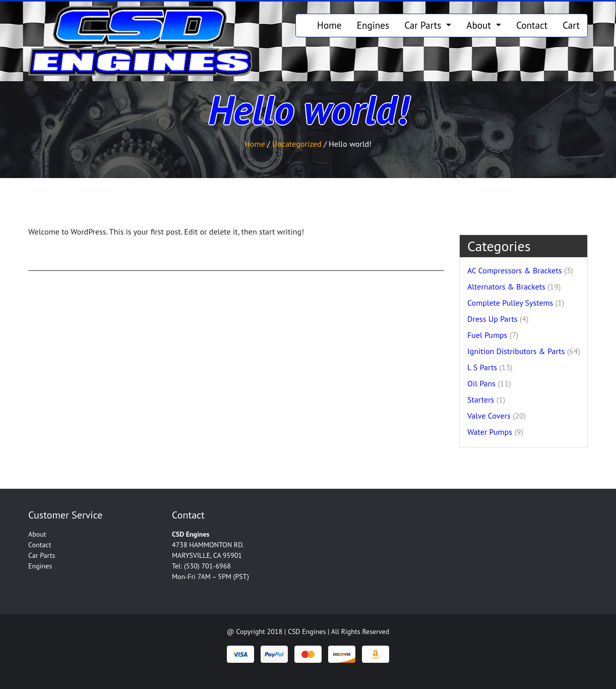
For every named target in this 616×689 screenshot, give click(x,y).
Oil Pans (481, 383)
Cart (571, 25)
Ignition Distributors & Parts (516, 351)
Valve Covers (489, 416)
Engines (373, 25)
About (480, 25)
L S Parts (482, 367)
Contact (532, 25)
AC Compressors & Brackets (515, 270)
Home (329, 25)
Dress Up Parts (492, 319)
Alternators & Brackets (506, 286)
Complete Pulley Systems (510, 303)
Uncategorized (297, 144)
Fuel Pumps (487, 335)
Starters (481, 399)
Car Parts (424, 25)
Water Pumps (490, 432)
